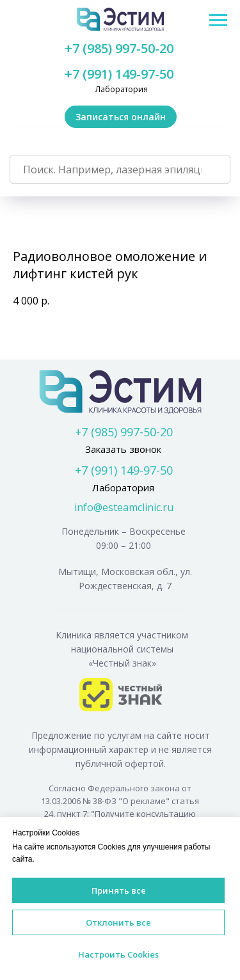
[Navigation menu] (218, 20)
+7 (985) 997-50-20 (119, 48)
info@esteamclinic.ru (124, 507)
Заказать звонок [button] (123, 449)
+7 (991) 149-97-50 (119, 74)
